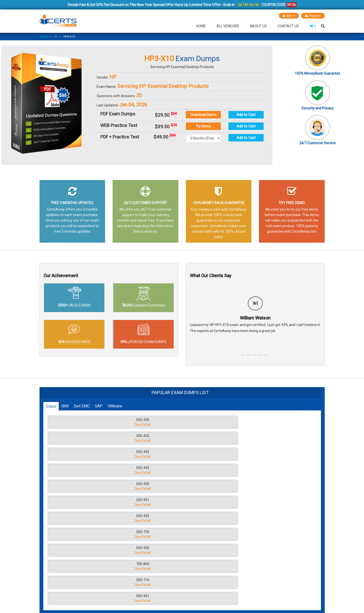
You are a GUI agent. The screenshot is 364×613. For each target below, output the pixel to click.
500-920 (255, 454)
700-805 (88, 470)
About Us (258, 26)
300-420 (172, 422)
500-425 (88, 454)
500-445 (88, 438)
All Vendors (228, 26)
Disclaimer (129, 551)
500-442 (255, 422)
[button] (243, 355)
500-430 (88, 422)
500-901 (255, 470)
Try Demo (203, 126)
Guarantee (129, 576)
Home (201, 26)
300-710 (172, 470)
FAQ (124, 542)
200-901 (255, 438)
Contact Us (288, 26)
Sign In (288, 16)
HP (56, 37)
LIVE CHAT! (292, 561)
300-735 (172, 454)
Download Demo (203, 115)
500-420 (172, 438)
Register (313, 16)
